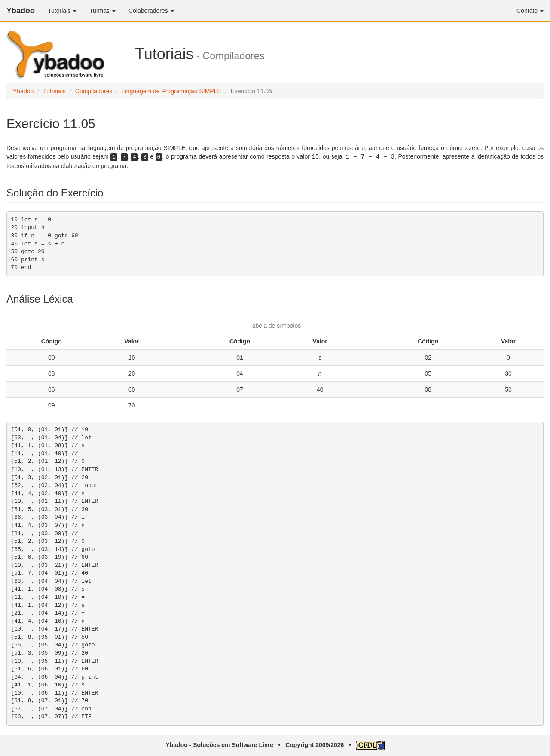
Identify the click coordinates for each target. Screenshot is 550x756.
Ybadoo (21, 11)
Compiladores (94, 91)
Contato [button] (530, 11)
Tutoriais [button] (62, 11)
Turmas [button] (102, 11)
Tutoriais (54, 91)
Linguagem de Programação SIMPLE (171, 91)
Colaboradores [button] (151, 11)
